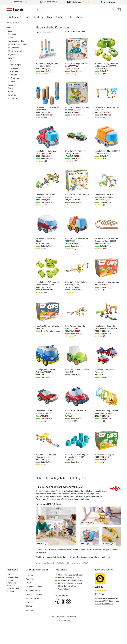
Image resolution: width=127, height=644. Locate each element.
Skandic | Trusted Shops (104, 604)
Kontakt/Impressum (14, 588)
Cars (12, 61)
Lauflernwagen (14, 78)
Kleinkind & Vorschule (16, 51)
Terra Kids (12, 95)
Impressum (61, 617)
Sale (70, 17)
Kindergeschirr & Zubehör (18, 44)
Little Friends (13, 81)
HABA (9, 23)
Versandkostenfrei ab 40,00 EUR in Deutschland (54, 563)
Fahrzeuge (14, 68)
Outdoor (60, 17)
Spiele (10, 92)
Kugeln (108, 557)
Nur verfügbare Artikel (77, 32)
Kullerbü (16, 23)
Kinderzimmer (13, 48)
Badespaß (12, 34)
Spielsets (13, 75)
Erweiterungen (15, 65)
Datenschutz (11, 583)
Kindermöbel (15, 17)
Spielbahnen (14, 71)
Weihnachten (13, 98)
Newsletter (11, 586)
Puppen (11, 85)
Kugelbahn (12, 54)
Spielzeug (39, 17)
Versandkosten (12, 577)
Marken (79, 17)
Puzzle (11, 88)
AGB (8, 575)
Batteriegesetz (12, 591)
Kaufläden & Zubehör (16, 41)
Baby (50, 17)
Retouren (10, 580)
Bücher (11, 38)
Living (27, 17)
